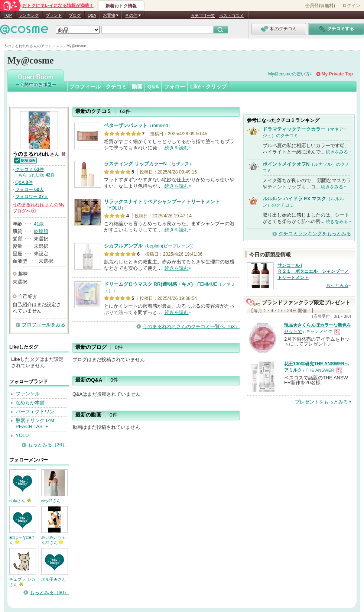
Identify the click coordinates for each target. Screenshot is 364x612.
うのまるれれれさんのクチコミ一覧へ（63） (191, 326)
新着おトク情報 (121, 6)
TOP (8, 15)
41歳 (39, 224)
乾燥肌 (41, 231)
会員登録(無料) (320, 6)
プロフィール (85, 87)
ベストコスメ (231, 16)
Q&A (92, 15)
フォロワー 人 (32, 197)
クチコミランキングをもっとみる (315, 234)
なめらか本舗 (30, 403)
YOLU (22, 435)
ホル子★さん (53, 579)
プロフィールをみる (44, 325)
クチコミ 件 (30, 169)
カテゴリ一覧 (203, 16)
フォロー (175, 87)
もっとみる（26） (47, 445)
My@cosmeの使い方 (289, 74)
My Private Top (337, 74)
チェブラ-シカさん (22, 582)
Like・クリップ (208, 87)
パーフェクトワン (35, 412)
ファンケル (28, 394)
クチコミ (116, 87)
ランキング (29, 15)
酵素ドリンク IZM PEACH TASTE (35, 424)
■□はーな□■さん (22, 540)
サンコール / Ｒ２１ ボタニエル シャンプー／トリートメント (313, 272)
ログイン (351, 6)
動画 (137, 87)
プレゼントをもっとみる (321, 402)
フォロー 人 (30, 190)
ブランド (54, 15)
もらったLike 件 (37, 175)
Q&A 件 (24, 182)
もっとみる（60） (49, 592)
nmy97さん (51, 501)
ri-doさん (20, 501)
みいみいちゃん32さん (53, 540)
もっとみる (337, 285)
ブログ (75, 15)
